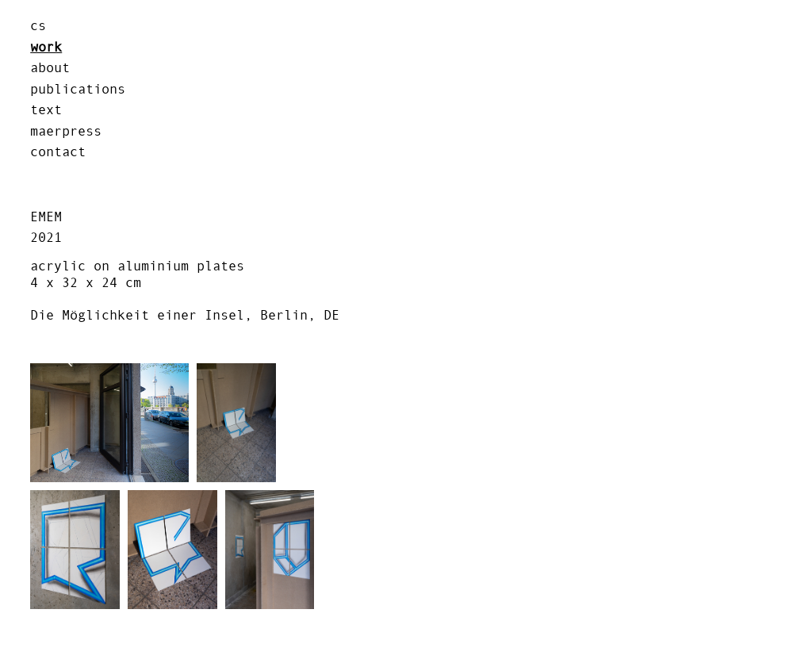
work (46, 47)
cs (38, 25)
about (50, 67)
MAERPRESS (66, 131)
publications (78, 89)
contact (58, 151)
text (46, 109)
